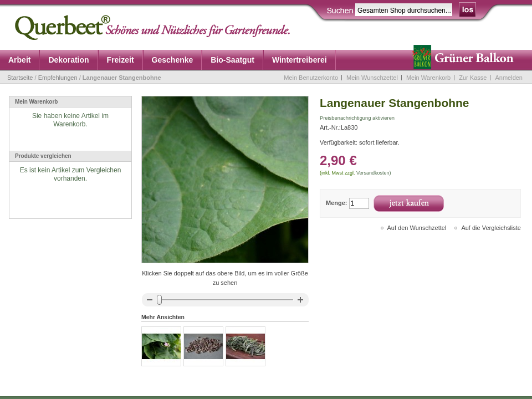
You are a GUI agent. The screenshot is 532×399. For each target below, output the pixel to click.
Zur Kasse (473, 78)
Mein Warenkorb (428, 78)
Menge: (337, 203)
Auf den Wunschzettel (417, 228)
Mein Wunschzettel (372, 78)
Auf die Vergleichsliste (491, 228)
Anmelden (509, 78)
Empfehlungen (58, 78)
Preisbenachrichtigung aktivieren (357, 118)
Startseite (20, 78)
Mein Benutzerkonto (311, 78)
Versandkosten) (374, 173)
